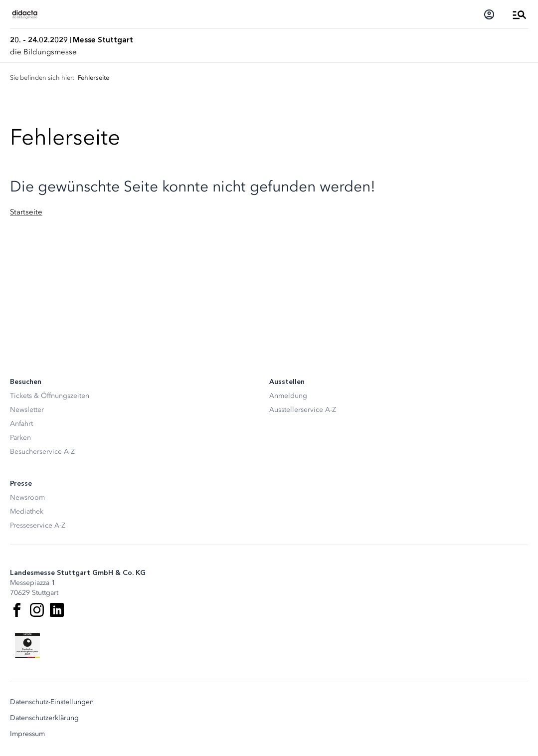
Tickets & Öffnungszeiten (50, 396)
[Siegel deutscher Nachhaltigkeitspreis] (27, 645)
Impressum (27, 734)
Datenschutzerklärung (44, 718)
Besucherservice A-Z (42, 452)
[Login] (489, 14)
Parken (20, 438)
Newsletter (27, 410)
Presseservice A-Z (38, 525)
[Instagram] (37, 610)
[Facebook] (17, 610)
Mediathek (27, 511)
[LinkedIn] (57, 610)
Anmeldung (288, 396)
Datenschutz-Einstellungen (52, 702)
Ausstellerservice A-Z (303, 410)
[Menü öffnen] (520, 14)
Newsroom (27, 497)
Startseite (26, 212)
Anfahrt (21, 424)
